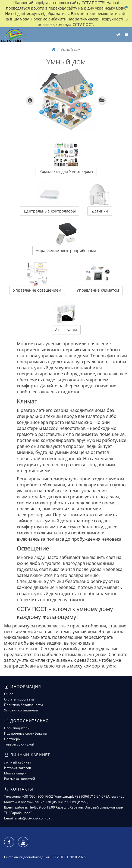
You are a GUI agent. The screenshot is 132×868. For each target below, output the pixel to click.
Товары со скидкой (19, 744)
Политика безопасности (23, 705)
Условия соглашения (21, 710)
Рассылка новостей (20, 779)
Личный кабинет (18, 762)
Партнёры (12, 739)
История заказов (18, 768)
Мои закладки (15, 773)
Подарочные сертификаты (25, 733)
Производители (17, 728)
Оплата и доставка (19, 699)
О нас (9, 694)
